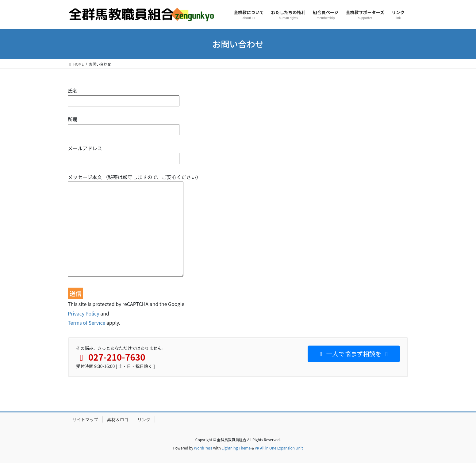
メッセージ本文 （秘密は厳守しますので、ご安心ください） (134, 226)
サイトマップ (85, 419)
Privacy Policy (84, 313)
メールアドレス (124, 153)
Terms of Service (86, 323)
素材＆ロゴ (118, 419)
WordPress (203, 448)
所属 (124, 124)
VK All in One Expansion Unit (279, 448)
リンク (144, 419)
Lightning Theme (236, 448)
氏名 (124, 96)
